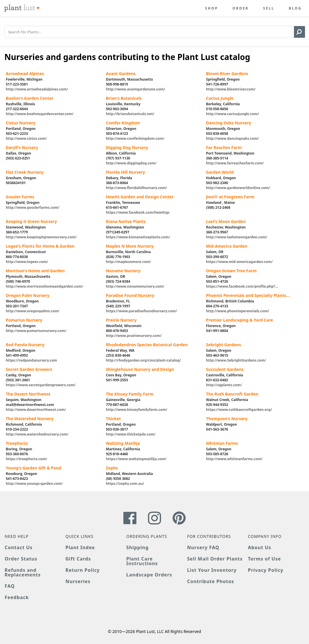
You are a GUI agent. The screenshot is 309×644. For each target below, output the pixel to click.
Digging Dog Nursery (127, 147)
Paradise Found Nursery (130, 295)
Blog (295, 8)
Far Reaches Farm (224, 147)
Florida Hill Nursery (126, 172)
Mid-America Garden (227, 246)
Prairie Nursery (121, 320)
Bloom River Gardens (227, 74)
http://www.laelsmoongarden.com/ (236, 237)
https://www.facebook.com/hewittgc (138, 212)
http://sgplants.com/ (224, 385)
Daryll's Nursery (22, 147)
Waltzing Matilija (123, 443)
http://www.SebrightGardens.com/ (236, 360)
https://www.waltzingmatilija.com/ (136, 459)
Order (241, 8)
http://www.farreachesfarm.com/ (235, 163)
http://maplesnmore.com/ (128, 261)
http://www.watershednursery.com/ (37, 434)
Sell (269, 8)
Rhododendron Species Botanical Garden (147, 345)
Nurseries (78, 581)
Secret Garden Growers (29, 369)
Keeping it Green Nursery (31, 221)
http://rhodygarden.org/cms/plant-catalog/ (143, 360)
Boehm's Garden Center (30, 98)
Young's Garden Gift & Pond (33, 468)
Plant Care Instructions (142, 561)
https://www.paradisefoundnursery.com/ (141, 311)
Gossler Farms (20, 197)
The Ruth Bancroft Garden (232, 394)
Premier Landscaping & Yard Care (239, 320)
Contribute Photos (211, 581)
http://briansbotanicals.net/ (130, 114)
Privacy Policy (266, 570)
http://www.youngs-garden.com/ (34, 483)
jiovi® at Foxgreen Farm (230, 197)
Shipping (137, 547)
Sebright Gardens (223, 345)
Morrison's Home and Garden (35, 271)
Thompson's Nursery (227, 419)
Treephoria (17, 443)
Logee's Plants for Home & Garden (40, 246)
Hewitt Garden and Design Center (140, 197)
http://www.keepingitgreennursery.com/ (41, 237)
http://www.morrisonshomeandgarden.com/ (44, 286)
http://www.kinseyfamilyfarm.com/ (137, 409)
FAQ (10, 586)
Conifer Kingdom (123, 123)
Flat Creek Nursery (25, 172)
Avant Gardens (121, 74)
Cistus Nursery (21, 123)
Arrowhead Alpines (25, 74)
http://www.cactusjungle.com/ (232, 114)
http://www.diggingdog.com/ (131, 163)
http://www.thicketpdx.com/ (131, 434)
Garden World (220, 172)
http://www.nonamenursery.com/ (135, 286)
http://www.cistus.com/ (26, 138)
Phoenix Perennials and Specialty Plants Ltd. (246, 295)
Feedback (17, 597)
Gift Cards (78, 559)
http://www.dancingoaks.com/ (232, 138)
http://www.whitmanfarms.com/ (234, 459)
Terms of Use (264, 559)
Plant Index (80, 547)
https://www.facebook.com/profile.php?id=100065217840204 (241, 286)
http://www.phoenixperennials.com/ (237, 311)
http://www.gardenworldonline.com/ (238, 187)
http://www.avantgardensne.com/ (136, 89)
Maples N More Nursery (130, 246)
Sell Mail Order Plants (215, 559)
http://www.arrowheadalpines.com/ (37, 89)
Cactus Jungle (220, 98)
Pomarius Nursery (24, 320)
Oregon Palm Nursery (28, 295)
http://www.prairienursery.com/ (134, 335)
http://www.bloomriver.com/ (231, 89)
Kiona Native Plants (126, 221)
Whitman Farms (222, 443)
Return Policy (83, 570)
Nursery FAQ (203, 547)
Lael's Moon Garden (226, 221)
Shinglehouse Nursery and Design (140, 369)
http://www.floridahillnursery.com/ (137, 187)
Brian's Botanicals (124, 98)
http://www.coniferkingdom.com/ (135, 138)
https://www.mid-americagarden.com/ (239, 261)
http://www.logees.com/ (27, 261)
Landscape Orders (149, 575)
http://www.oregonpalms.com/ (33, 311)
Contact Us (19, 547)
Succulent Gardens (225, 369)
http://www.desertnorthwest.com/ (36, 409)
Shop (212, 8)
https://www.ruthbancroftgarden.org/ (239, 409)
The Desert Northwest (28, 394)
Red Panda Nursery (25, 345)
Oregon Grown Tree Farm (231, 271)
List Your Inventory (212, 570)
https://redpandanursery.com (31, 360)
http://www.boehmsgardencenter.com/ (40, 114)
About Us (260, 547)
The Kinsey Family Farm (130, 394)
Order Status (21, 559)
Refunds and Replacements (23, 572)
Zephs (112, 468)
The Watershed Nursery (30, 419)
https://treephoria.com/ (26, 459)
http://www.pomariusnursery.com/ (36, 330)
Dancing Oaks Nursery (228, 123)
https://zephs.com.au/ (125, 483)
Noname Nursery (123, 271)
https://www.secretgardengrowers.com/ (41, 385)
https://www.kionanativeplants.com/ (138, 237)
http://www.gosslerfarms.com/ (33, 207)
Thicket (114, 419)
